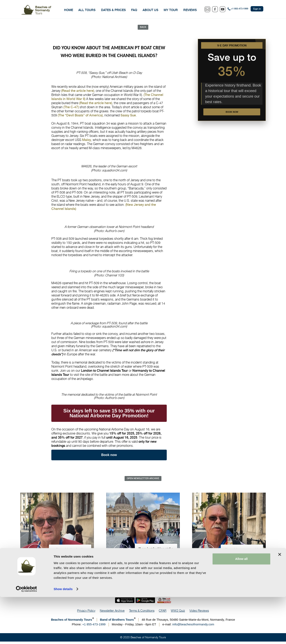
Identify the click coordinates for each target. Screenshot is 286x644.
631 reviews (160, 573)
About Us (150, 10)
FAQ (134, 10)
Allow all (242, 606)
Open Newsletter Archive (143, 480)
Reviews (190, 10)
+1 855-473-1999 (240, 9)
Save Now (281, 571)
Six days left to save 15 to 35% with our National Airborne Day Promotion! (109, 414)
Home (69, 10)
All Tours (87, 10)
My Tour (171, 10)
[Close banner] (280, 601)
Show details (63, 636)
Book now (232, 114)
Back (143, 28)
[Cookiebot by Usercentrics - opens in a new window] (26, 636)
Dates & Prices (113, 10)
